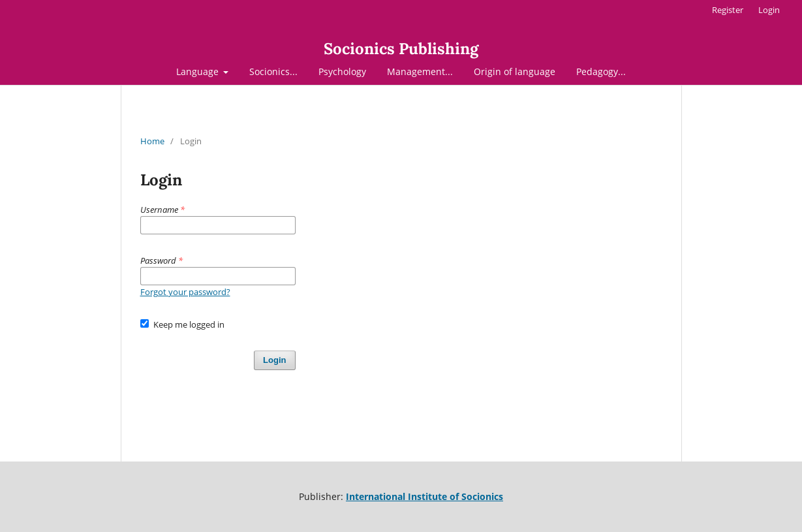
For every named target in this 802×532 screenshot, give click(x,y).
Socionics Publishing (401, 49)
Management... (420, 71)
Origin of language (515, 71)
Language (199, 71)
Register (728, 10)
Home (152, 141)
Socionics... (273, 71)
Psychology (342, 71)
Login (769, 10)
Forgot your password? (185, 292)
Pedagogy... (601, 71)
